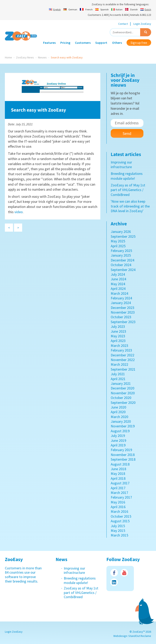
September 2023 (123, 322)
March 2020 (119, 417)
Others (117, 43)
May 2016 (118, 502)
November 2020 (123, 393)
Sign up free (139, 43)
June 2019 (118, 440)
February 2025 (121, 251)
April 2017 (118, 488)
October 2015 (121, 516)
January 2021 (121, 383)
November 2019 (123, 426)
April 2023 (118, 341)
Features (49, 43)
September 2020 (123, 403)
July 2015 (118, 526)
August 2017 (120, 483)
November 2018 (123, 455)
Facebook (114, 573)
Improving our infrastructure (121, 164)
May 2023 (118, 336)
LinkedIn (114, 582)
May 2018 (118, 474)
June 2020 (118, 407)
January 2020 (121, 421)
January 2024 (121, 303)
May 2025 (118, 241)
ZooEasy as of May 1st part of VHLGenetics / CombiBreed (128, 190)
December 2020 (122, 388)
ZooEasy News (25, 57)
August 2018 (120, 464)
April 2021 (118, 379)
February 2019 (121, 450)
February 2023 (121, 350)
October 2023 (121, 317)
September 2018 (123, 459)
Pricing (65, 43)
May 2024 (118, 284)
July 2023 (118, 326)
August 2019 (120, 431)
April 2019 (118, 445)
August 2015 (120, 521)
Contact (123, 24)
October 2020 (121, 398)
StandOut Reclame (140, 636)
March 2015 (119, 535)
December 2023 (122, 308)
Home (8, 57)
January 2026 (121, 232)
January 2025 (121, 255)
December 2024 (122, 260)
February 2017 (121, 497)
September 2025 (123, 236)
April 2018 (118, 478)
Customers (83, 43)
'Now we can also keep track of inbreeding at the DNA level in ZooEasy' (130, 206)
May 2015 (118, 531)
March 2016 (119, 511)
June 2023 (118, 331)
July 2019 (118, 436)
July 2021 (118, 374)
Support (101, 43)
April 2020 (118, 412)
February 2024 (121, 298)
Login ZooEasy (142, 24)
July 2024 (118, 274)
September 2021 (123, 369)
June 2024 (118, 279)
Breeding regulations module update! (127, 176)
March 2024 (119, 293)
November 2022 (123, 360)
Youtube (124, 573)
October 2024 (121, 265)
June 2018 (118, 469)
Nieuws (42, 57)
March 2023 (119, 346)
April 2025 (118, 246)
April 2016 (118, 507)
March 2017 (119, 493)
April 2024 (118, 289)
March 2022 (119, 364)
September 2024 (123, 270)
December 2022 (122, 355)
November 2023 (123, 312)
